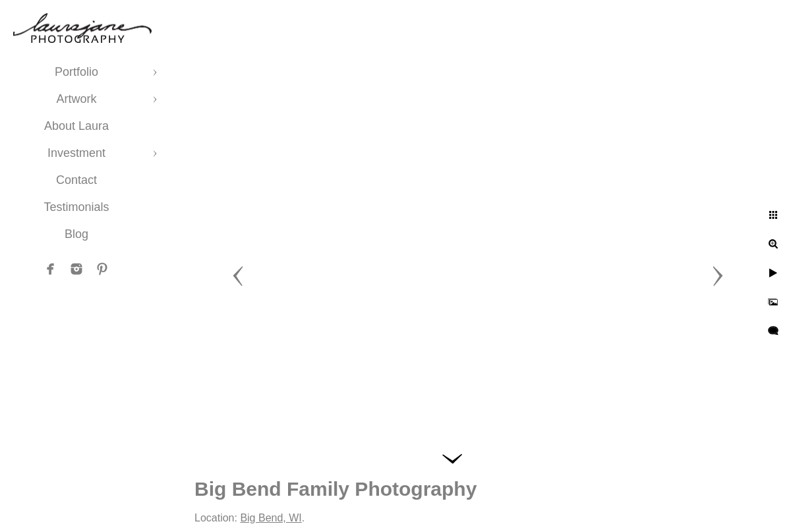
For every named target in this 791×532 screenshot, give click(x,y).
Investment (76, 153)
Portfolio (76, 72)
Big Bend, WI (271, 518)
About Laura (76, 126)
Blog (76, 234)
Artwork (76, 99)
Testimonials (76, 207)
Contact (76, 180)
